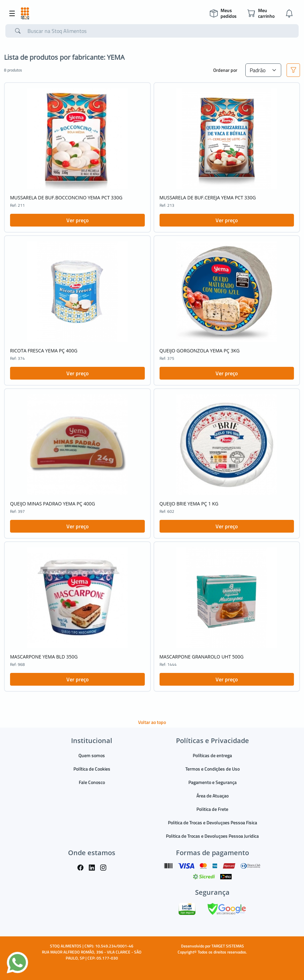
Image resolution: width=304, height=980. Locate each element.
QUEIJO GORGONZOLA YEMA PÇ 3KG (200, 351)
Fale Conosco (92, 782)
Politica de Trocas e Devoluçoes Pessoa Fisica (212, 822)
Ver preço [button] (77, 220)
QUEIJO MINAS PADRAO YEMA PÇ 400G (53, 504)
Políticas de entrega (212, 755)
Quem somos (92, 755)
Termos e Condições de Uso (212, 769)
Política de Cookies (92, 769)
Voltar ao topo (152, 722)
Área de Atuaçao (212, 796)
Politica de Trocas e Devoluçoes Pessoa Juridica (212, 836)
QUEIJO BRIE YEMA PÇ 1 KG (189, 504)
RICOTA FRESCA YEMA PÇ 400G (44, 351)
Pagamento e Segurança (212, 782)
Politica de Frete (212, 809)
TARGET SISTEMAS (228, 946)
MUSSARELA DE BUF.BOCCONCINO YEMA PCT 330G (66, 198)
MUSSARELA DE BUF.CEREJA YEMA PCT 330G (208, 198)
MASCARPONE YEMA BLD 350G (44, 657)
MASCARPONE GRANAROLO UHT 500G (202, 657)
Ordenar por (225, 70)
